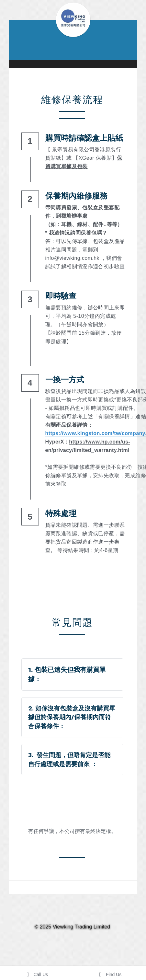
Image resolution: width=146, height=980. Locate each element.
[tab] (73, 674)
